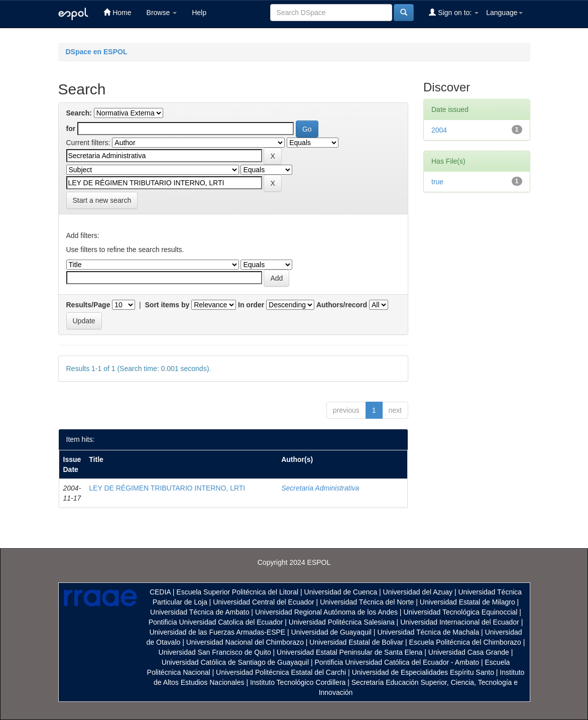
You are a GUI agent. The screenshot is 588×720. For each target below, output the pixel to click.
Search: (79, 113)
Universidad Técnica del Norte (367, 602)
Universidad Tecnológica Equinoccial (460, 612)
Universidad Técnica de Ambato (200, 612)
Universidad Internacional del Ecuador (460, 622)
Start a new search (102, 200)
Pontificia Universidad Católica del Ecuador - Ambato (397, 662)
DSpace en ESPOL (97, 52)
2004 (439, 130)
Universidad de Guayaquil (331, 632)
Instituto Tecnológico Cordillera (298, 682)
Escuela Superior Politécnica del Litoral (237, 592)
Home (117, 12)
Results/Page (88, 305)
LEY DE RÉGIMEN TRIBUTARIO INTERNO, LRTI (167, 488)
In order (251, 305)
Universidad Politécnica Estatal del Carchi (281, 672)
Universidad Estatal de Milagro (467, 602)
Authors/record (342, 305)
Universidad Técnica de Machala (428, 632)
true (437, 182)
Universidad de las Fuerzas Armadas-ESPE (217, 632)
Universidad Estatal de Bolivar (356, 642)
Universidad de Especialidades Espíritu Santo (423, 672)
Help (199, 13)
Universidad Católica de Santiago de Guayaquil (235, 662)
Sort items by (167, 305)
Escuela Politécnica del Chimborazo (465, 642)
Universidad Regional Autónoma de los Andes (326, 612)
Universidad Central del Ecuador (264, 602)
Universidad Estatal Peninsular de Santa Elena (349, 652)
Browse (162, 13)
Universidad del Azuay (418, 592)
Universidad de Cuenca (341, 592)
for (71, 129)
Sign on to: (454, 12)
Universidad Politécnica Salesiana (342, 622)
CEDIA (160, 592)
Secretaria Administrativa (320, 488)
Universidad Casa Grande (470, 652)
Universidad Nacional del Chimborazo (245, 642)
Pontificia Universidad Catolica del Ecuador (216, 622)
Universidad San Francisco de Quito (215, 652)
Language (504, 13)
